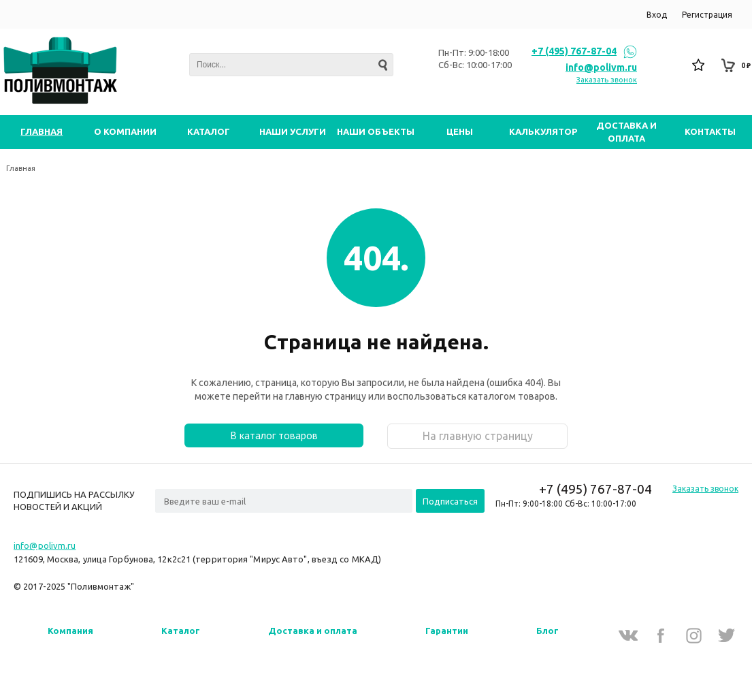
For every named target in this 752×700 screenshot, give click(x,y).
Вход (657, 15)
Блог (547, 631)
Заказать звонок (607, 80)
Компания (70, 631)
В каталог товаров (274, 435)
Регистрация (707, 15)
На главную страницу (478, 436)
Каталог (181, 631)
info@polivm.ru (601, 67)
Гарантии (447, 631)
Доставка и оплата (313, 631)
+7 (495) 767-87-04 (574, 51)
